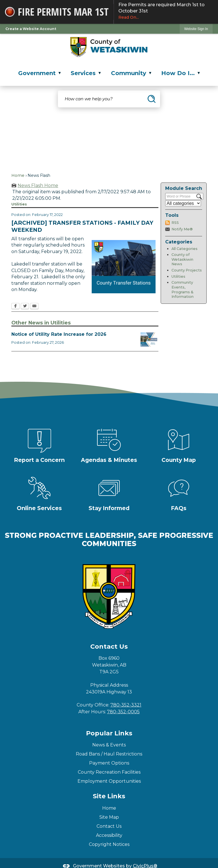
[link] (196, 29)
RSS (175, 223)
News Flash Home (38, 185)
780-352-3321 (126, 705)
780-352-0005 (123, 712)
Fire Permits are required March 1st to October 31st (166, 11)
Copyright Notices (109, 844)
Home (18, 175)
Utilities (178, 276)
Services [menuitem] (86, 73)
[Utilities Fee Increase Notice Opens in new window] (149, 339)
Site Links (109, 796)
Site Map (109, 817)
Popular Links (109, 733)
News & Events (109, 745)
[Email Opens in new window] (34, 307)
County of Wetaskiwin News (182, 259)
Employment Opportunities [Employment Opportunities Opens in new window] (109, 781)
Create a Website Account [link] (31, 29)
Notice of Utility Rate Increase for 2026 (59, 334)
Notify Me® (182, 229)
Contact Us (109, 826)
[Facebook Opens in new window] (15, 307)
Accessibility (109, 835)
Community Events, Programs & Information (183, 289)
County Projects (187, 270)
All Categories (185, 249)
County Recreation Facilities (109, 772)
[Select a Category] (183, 203)
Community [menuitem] (131, 73)
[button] (152, 99)
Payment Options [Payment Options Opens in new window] (109, 763)
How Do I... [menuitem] (181, 73)
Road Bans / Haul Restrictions (109, 754)
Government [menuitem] (39, 73)
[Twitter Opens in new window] (25, 307)
